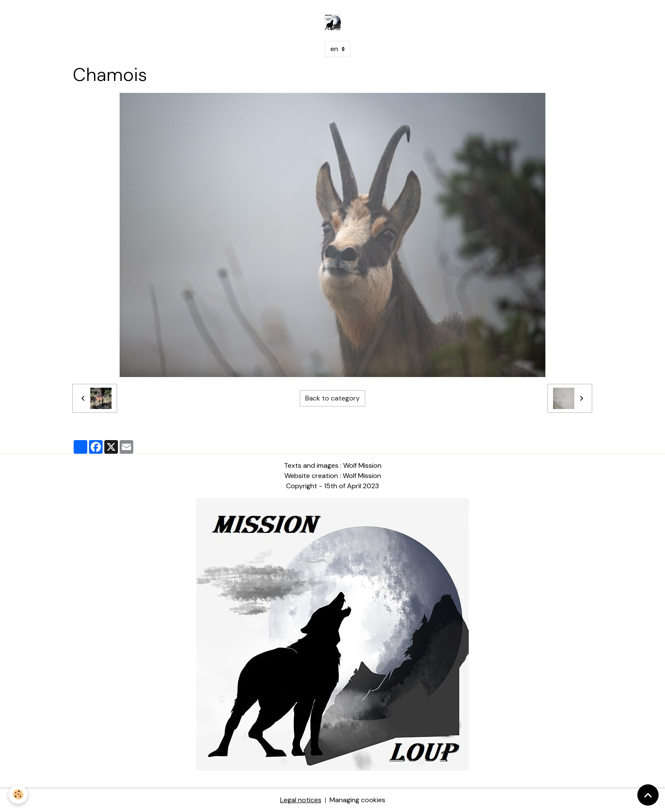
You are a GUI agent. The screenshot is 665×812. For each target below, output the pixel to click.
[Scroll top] (648, 795)
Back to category (332, 398)
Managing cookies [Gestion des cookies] (357, 800)
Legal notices (301, 800)
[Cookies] (18, 794)
